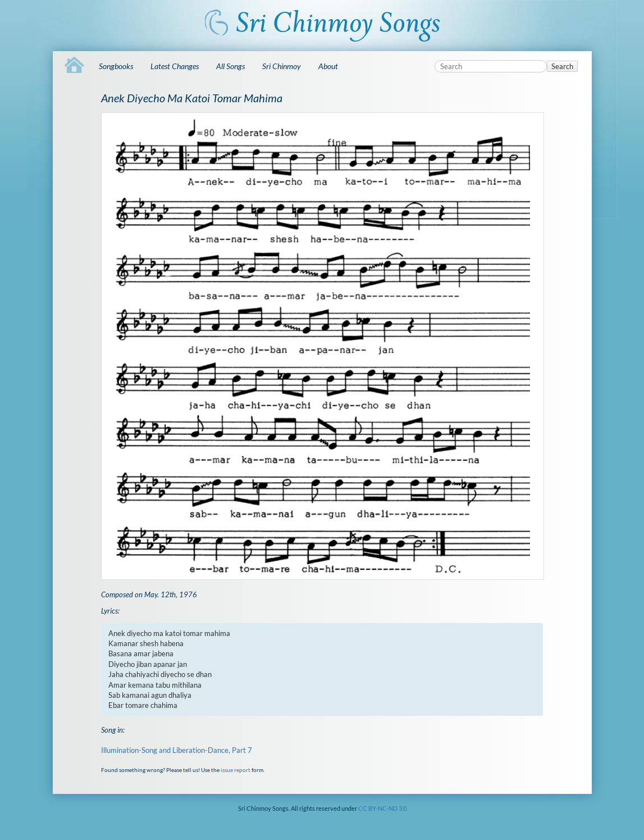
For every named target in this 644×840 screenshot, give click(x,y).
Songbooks (116, 66)
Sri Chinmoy (282, 66)
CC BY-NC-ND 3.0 (382, 808)
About (328, 66)
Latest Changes (175, 66)
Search (562, 66)
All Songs (230, 66)
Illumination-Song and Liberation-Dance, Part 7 (177, 750)
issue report (236, 770)
